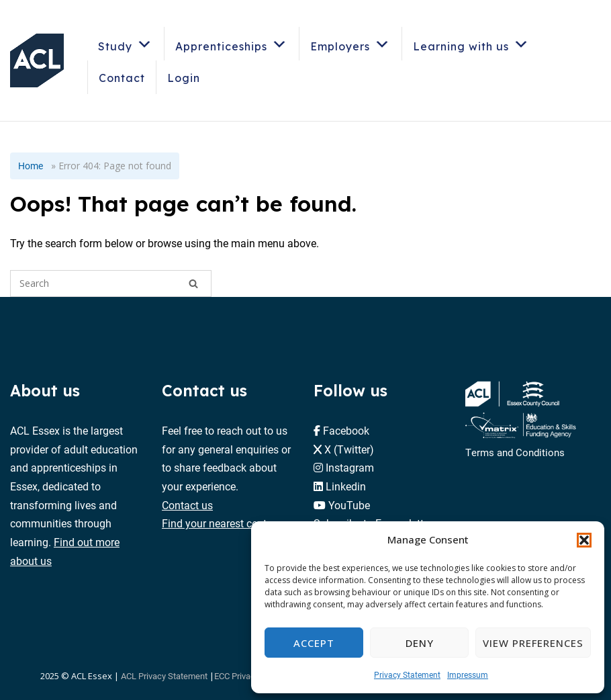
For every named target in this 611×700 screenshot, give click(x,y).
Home (31, 166)
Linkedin (346, 486)
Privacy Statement (407, 674)
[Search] (193, 283)
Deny (420, 643)
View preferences (533, 643)
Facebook (346, 430)
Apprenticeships (232, 44)
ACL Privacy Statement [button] (164, 676)
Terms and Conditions (515, 452)
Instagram (350, 467)
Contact (122, 78)
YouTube (349, 505)
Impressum (468, 674)
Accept (314, 643)
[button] (584, 540)
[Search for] (111, 283)
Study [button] (126, 44)
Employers (350, 44)
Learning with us (471, 44)
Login (184, 78)
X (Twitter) (349, 449)
